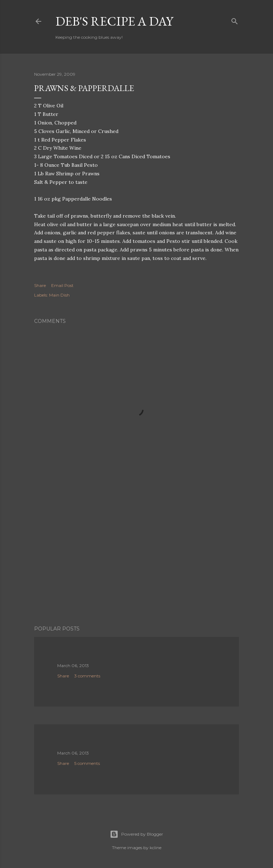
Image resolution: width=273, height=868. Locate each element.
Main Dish (59, 295)
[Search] (235, 20)
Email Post (62, 285)
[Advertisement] (136, 558)
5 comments (87, 763)
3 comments (87, 676)
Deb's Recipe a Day (114, 21)
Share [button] (40, 285)
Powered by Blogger (136, 834)
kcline (156, 848)
